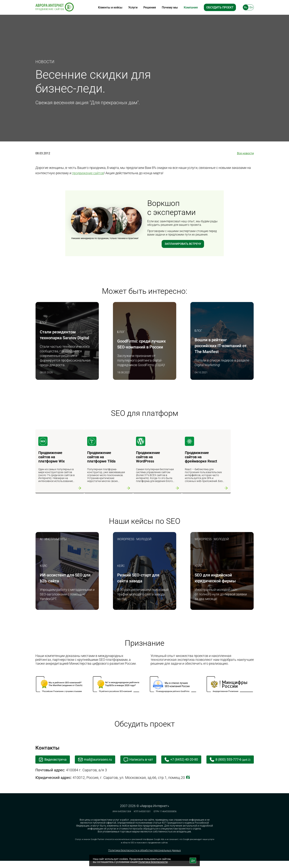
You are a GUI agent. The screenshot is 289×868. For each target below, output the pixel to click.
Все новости (245, 153)
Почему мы (170, 7)
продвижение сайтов (88, 173)
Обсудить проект (220, 7)
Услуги (133, 7)
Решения (150, 7)
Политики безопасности (153, 862)
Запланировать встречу (183, 244)
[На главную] (55, 7)
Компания (191, 7)
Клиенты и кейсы (110, 7)
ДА (193, 861)
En (251, 7)
